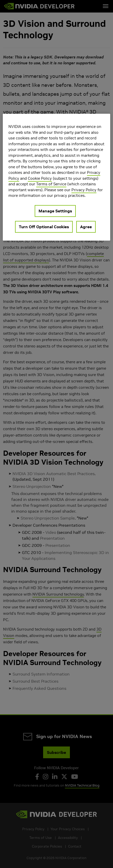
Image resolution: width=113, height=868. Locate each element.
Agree (86, 227)
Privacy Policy (84, 190)
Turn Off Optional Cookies (44, 227)
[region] (56, 177)
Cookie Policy (40, 178)
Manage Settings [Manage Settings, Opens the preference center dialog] (55, 211)
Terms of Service (51, 184)
